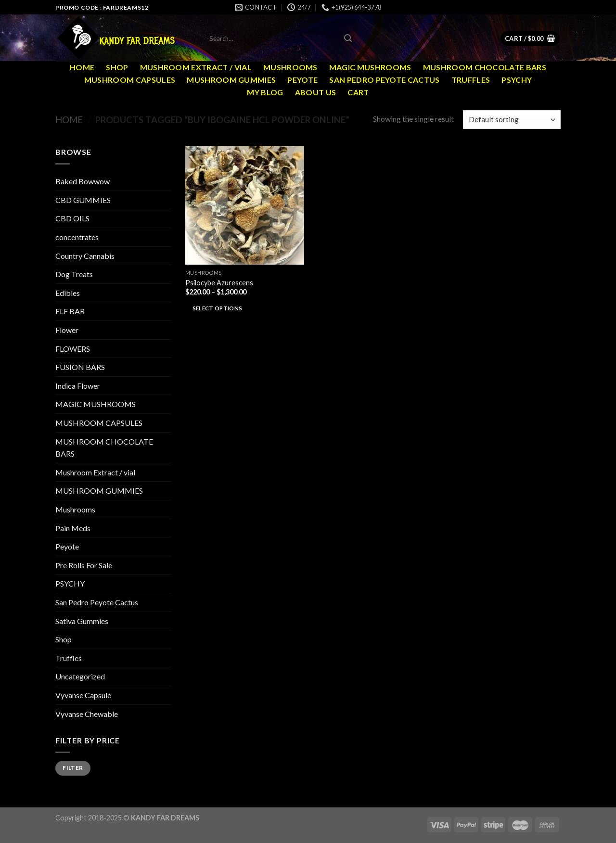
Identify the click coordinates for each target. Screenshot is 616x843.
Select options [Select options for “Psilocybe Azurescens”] (218, 308)
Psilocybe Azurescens (219, 283)
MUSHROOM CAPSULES (130, 80)
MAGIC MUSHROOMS (370, 67)
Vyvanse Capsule (83, 695)
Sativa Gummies (82, 621)
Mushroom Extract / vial (196, 67)
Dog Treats (74, 274)
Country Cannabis (85, 256)
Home (82, 67)
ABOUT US (316, 92)
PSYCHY (517, 80)
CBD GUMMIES (83, 200)
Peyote (302, 80)
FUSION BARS (80, 367)
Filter (73, 768)
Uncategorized (80, 676)
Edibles (68, 293)
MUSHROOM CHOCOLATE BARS (485, 67)
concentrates (77, 237)
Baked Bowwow (83, 181)
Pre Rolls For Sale (84, 565)
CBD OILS (72, 218)
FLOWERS (73, 349)
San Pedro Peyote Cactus (384, 80)
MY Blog (265, 92)
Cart (358, 92)
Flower (67, 330)
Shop (117, 67)
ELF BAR (70, 311)
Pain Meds (73, 528)
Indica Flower (78, 386)
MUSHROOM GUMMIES (231, 80)
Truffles (471, 80)
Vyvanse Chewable (87, 714)
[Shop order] (512, 120)
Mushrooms (290, 67)
